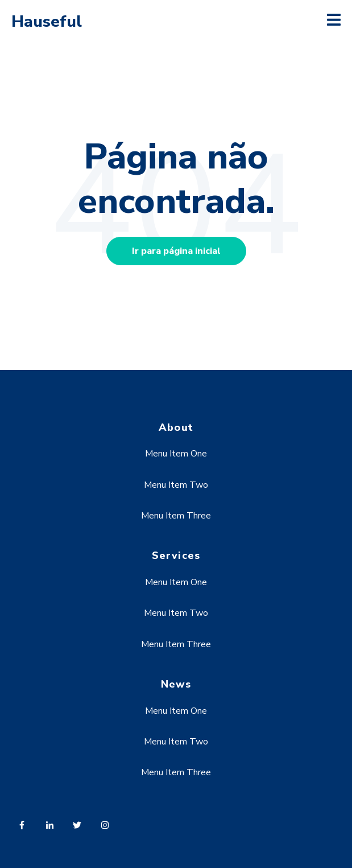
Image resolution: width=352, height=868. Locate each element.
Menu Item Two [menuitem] (176, 485)
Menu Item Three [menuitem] (176, 516)
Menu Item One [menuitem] (176, 454)
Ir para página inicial (176, 251)
